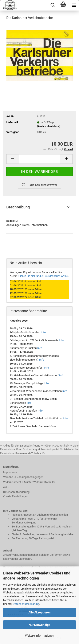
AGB (6, 487)
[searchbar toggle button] (53, 5)
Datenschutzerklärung (26, 604)
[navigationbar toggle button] (74, 5)
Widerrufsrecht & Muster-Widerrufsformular (29, 482)
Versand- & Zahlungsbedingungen (23, 477)
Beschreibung (18, 207)
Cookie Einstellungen (16, 496)
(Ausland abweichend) (49, 126)
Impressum (10, 472)
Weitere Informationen (40, 636)
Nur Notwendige (39, 625)
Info (43, 332)
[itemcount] (39, 159)
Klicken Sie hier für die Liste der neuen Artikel (43, 276)
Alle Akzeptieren (39, 612)
